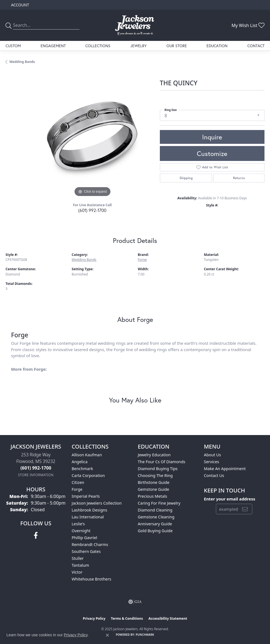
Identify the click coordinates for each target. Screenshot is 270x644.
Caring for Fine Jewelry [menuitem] (159, 503)
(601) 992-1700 (92, 210)
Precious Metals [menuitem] (152, 496)
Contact (256, 46)
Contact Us (214, 475)
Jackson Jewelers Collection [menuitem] (97, 503)
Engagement (53, 46)
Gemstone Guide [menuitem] (153, 489)
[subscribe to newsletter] (245, 509)
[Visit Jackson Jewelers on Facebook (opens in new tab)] (36, 536)
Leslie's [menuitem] (78, 524)
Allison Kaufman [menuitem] (87, 455)
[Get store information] (36, 475)
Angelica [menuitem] (80, 462)
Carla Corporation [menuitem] (88, 475)
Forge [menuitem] (77, 489)
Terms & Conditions (127, 618)
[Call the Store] (36, 468)
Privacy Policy (94, 618)
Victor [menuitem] (77, 572)
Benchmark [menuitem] (82, 469)
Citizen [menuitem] (78, 482)
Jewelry (138, 46)
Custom (13, 46)
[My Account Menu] (20, 5)
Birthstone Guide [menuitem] (154, 482)
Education (217, 46)
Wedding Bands (22, 62)
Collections (98, 46)
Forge (142, 260)
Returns (239, 178)
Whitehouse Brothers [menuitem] (92, 579)
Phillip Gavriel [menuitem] (84, 538)
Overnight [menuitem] (81, 531)
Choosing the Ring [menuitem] (155, 475)
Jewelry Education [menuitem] (154, 455)
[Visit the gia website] (135, 602)
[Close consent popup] (107, 635)
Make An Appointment (225, 469)
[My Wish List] (248, 25)
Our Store (177, 46)
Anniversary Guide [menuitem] (155, 524)
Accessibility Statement (168, 618)
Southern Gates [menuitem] (86, 551)
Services (212, 462)
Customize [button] (212, 153)
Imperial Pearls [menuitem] (86, 496)
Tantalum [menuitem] (80, 565)
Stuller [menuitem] (78, 558)
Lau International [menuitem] (88, 517)
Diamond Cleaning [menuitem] (155, 510)
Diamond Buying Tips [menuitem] (158, 469)
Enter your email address (230, 499)
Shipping (186, 178)
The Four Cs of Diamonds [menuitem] (162, 462)
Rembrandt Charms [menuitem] (90, 544)
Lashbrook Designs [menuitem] (90, 510)
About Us (213, 455)
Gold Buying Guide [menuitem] (155, 531)
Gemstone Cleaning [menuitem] (156, 517)
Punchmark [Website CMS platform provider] (145, 635)
